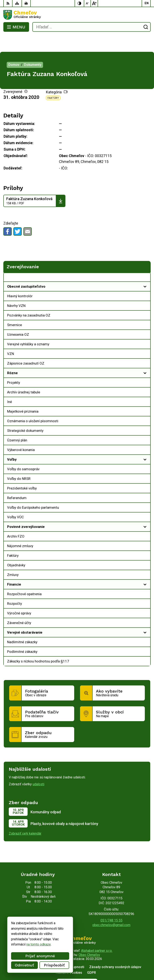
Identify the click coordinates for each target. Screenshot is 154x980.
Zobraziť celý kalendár (25, 817)
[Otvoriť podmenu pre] (145, 270)
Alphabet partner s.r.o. (97, 934)
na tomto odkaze (17, 944)
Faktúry (53, 81)
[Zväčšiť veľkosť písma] (94, 3)
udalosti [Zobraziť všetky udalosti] (38, 767)
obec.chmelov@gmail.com (111, 908)
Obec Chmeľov (89, 938)
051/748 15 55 (111, 904)
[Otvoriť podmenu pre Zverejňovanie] (145, 262)
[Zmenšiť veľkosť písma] (88, 3)
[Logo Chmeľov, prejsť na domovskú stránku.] (77, 15)
